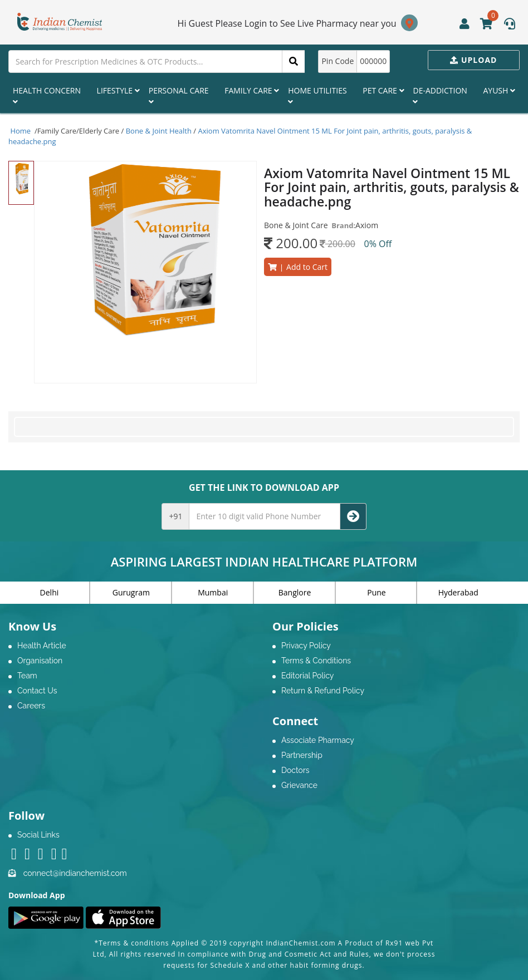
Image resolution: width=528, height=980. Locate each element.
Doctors (295, 770)
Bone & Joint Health (159, 131)
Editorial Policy (307, 676)
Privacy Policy (306, 646)
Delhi (50, 592)
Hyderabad (458, 592)
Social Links (38, 835)
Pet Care (383, 90)
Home (21, 131)
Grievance (299, 785)
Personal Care (179, 95)
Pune (376, 592)
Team (27, 676)
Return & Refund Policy (323, 691)
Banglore (295, 592)
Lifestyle (118, 90)
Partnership (302, 755)
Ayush (499, 90)
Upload (473, 60)
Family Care (252, 90)
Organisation (40, 661)
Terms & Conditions (316, 661)
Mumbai (213, 592)
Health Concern (47, 95)
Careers (31, 706)
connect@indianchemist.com (75, 873)
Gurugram (131, 592)
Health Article (42, 646)
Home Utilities (317, 95)
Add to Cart (298, 267)
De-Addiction (440, 95)
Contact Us (37, 691)
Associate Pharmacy (318, 740)
